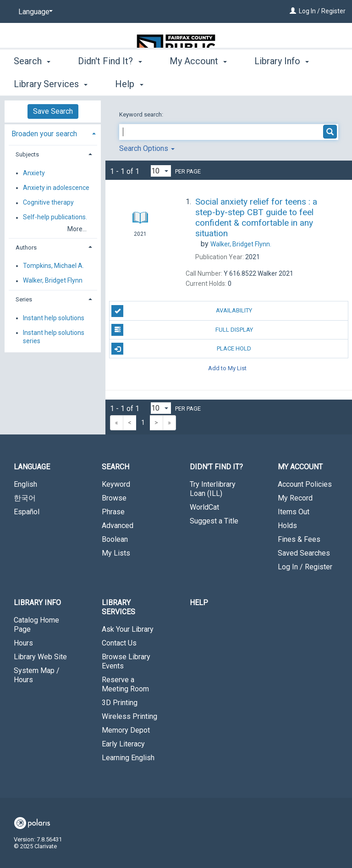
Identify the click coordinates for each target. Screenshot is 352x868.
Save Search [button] (53, 111)
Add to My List (227, 368)
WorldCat (204, 507)
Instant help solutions (54, 318)
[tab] (53, 133)
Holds (287, 526)
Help (199, 603)
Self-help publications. (55, 217)
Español (27, 512)
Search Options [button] (147, 148)
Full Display (182, 330)
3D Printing (120, 703)
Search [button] (32, 83)
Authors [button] (26, 248)
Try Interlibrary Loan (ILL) (213, 489)
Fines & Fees (299, 539)
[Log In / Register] (293, 11)
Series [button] (24, 299)
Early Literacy (123, 744)
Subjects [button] (27, 154)
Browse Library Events (126, 661)
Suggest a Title (214, 521)
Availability (182, 311)
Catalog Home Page (36, 625)
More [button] (272, 84)
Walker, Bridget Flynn (53, 281)
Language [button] (32, 467)
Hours (23, 643)
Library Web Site (40, 657)
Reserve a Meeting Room (125, 684)
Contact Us (119, 643)
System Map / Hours (37, 675)
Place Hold (181, 349)
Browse (114, 498)
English (25, 484)
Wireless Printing (129, 716)
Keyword (116, 484)
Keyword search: (142, 114)
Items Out (294, 512)
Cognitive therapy (48, 203)
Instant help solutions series (54, 337)
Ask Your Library (128, 629)
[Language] (34, 12)
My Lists (116, 553)
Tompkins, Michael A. (53, 266)
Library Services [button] (118, 607)
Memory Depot (126, 730)
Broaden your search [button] (44, 134)
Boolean (115, 539)
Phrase (113, 512)
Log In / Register (322, 11)
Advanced (118, 526)
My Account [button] (198, 83)
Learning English (128, 758)
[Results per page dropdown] (161, 171)
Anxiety (34, 173)
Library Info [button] (37, 603)
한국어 (25, 498)
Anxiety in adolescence (56, 188)
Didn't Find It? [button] (110, 83)
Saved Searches (304, 553)
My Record (295, 498)
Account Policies (305, 484)
